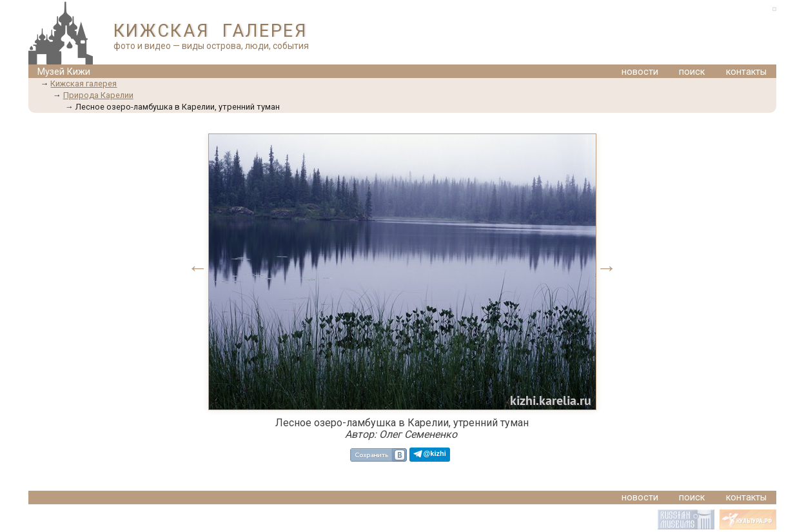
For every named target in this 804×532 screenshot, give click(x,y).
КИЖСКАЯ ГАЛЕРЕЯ (211, 31)
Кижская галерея (83, 84)
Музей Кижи (64, 72)
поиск (692, 72)
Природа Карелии (98, 95)
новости (640, 72)
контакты (746, 72)
